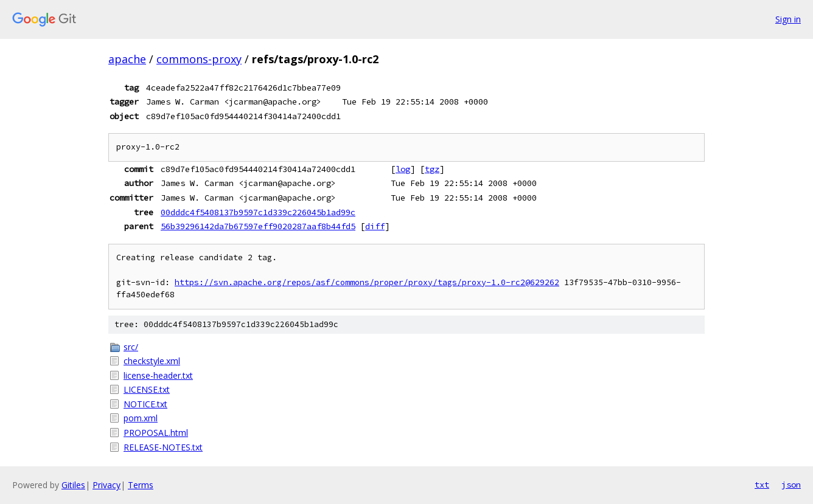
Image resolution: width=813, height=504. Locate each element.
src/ (131, 347)
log (403, 169)
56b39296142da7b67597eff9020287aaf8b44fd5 (258, 226)
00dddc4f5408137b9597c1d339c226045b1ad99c (258, 212)
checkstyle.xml (152, 361)
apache (127, 59)
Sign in (788, 19)
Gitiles (73, 485)
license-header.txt (158, 375)
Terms (141, 485)
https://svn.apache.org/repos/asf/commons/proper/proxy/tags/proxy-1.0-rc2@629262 (367, 282)
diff (375, 226)
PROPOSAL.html (156, 433)
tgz (432, 169)
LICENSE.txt (147, 389)
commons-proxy (199, 59)
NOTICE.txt (145, 404)
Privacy (106, 485)
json (791, 485)
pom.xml (141, 418)
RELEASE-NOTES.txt (163, 447)
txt (762, 485)
